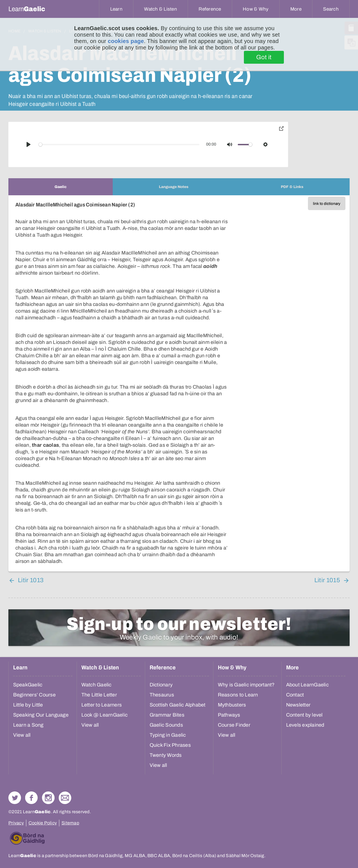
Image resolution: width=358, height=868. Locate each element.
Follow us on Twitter (15, 798)
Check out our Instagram (48, 798)
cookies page (126, 41)
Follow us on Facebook (31, 798)
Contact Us (65, 798)
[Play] (29, 144)
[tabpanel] (179, 383)
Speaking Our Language (41, 715)
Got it (264, 57)
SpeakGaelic (28, 685)
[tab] (61, 187)
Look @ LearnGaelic (105, 715)
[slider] (119, 145)
